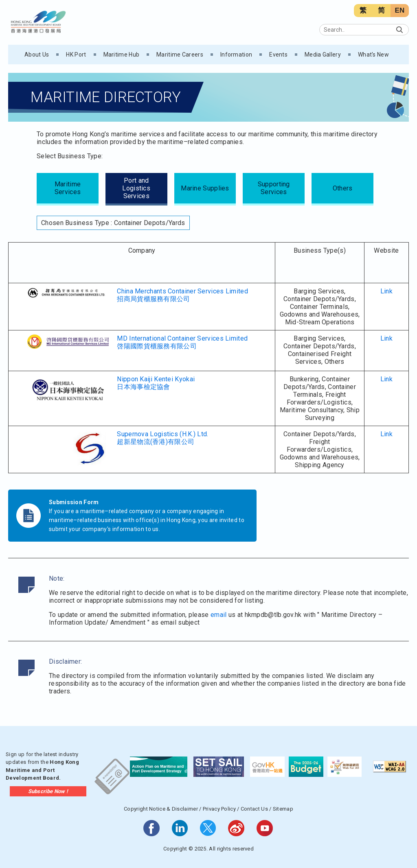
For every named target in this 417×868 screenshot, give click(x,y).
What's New (373, 55)
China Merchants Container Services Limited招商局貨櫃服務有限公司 (182, 295)
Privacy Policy (219, 809)
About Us (37, 55)
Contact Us (254, 809)
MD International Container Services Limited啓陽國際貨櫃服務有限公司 (182, 342)
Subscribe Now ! (48, 791)
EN (399, 10)
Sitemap (283, 809)
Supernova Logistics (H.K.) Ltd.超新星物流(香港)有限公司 (162, 438)
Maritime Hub (122, 55)
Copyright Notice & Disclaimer (161, 809)
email (219, 615)
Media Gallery (323, 55)
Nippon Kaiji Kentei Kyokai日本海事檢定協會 (156, 383)
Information (236, 55)
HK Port (76, 55)
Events (278, 55)
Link (386, 291)
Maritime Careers (180, 55)
